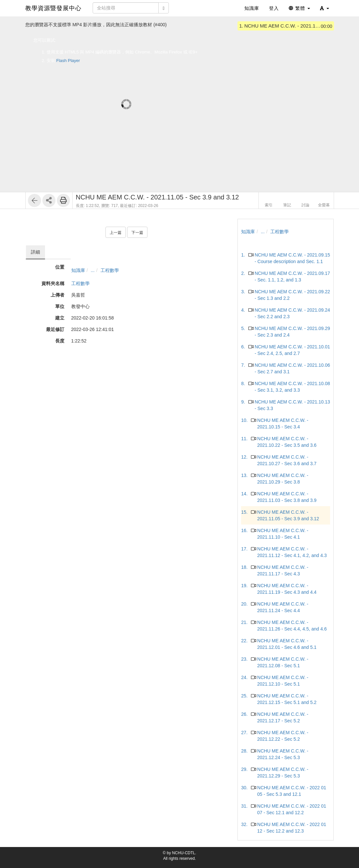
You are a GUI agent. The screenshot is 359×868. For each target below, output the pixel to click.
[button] (325, 8)
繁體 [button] (299, 8)
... (93, 270)
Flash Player (68, 61)
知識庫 (78, 270)
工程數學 (110, 270)
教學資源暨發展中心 (53, 8)
